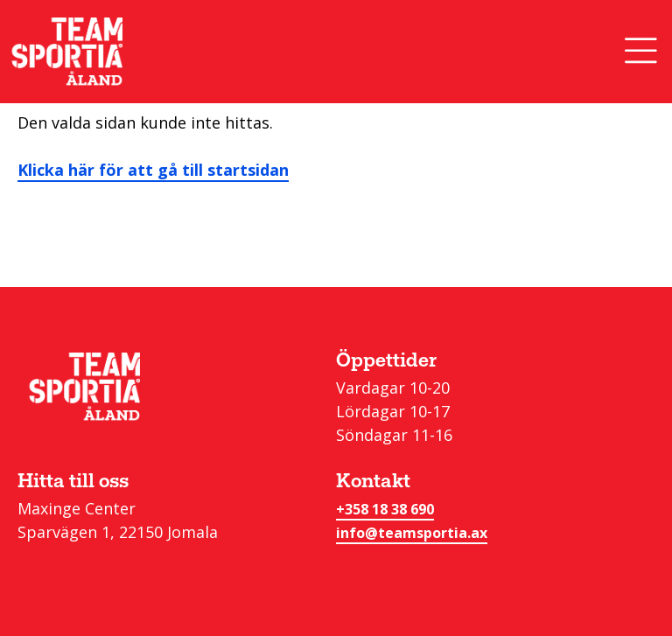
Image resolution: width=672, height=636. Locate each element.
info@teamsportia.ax (412, 533)
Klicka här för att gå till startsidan (153, 170)
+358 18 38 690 (385, 509)
